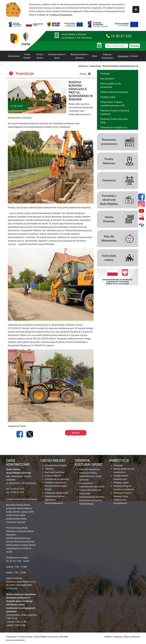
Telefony (49, 469)
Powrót (76, 433)
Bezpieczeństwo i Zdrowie (79, 56)
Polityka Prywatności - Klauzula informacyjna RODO (56, 486)
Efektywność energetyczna (114, 127)
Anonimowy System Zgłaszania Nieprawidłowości (55, 500)
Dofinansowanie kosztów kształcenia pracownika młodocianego (92, 500)
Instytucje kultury (88, 473)
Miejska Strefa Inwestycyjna (114, 92)
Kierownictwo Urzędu (56, 465)
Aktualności (14, 56)
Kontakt (134, 56)
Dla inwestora (107, 78)
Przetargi (105, 73)
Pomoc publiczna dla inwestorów (111, 85)
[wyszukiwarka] (116, 46)
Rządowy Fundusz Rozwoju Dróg (114, 121)
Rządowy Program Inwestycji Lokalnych (115, 112)
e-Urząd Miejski (53, 475)
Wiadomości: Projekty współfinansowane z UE (112, 104)
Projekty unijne (108, 97)
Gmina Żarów (40, 56)
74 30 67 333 (121, 36)
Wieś (95, 56)
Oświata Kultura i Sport (57, 56)
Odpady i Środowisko (107, 56)
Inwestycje (123, 56)
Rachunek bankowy (55, 472)
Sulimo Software (132, 636)
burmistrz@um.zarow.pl (25, 499)
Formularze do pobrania (57, 479)
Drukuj (85, 74)
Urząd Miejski (27, 56)
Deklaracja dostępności (57, 493)
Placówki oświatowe (89, 469)
